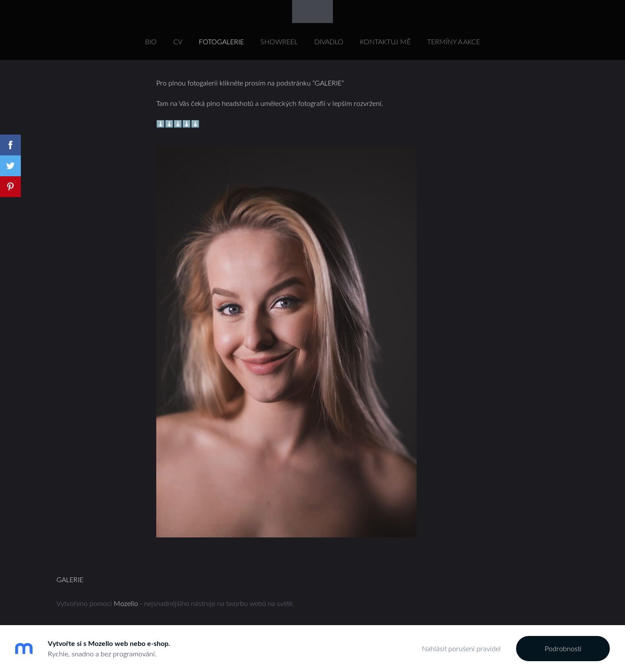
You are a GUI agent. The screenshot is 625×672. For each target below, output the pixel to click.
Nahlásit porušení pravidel (461, 649)
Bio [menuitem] (151, 42)
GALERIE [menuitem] (70, 580)
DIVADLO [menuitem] (329, 42)
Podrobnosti (563, 649)
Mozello (126, 603)
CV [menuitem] (178, 42)
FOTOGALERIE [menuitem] (221, 42)
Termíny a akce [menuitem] (454, 42)
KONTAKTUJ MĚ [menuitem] (385, 42)
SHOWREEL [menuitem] (279, 42)
